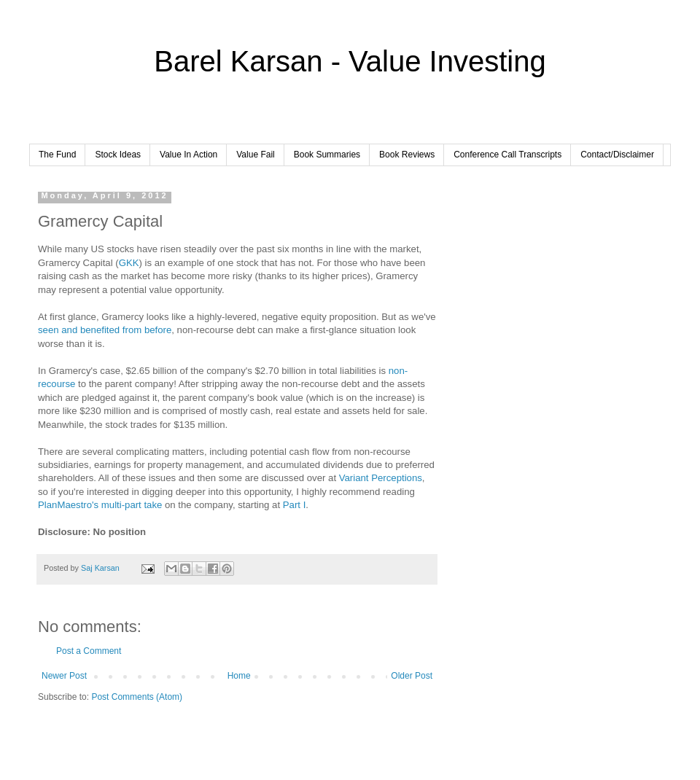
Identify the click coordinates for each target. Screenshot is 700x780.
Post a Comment (89, 651)
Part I (295, 505)
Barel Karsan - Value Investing (350, 61)
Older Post (412, 676)
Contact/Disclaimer (617, 155)
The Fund (57, 155)
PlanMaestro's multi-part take (100, 505)
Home (239, 676)
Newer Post (64, 676)
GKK (129, 263)
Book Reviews (407, 155)
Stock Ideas (118, 155)
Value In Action (188, 155)
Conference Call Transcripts (507, 155)
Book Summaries (327, 155)
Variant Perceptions (381, 478)
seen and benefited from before (105, 330)
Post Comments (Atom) (137, 697)
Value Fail (255, 155)
